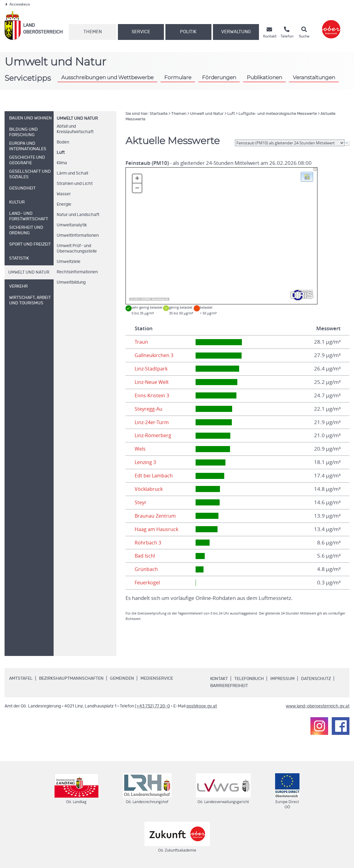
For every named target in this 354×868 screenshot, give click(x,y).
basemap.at (160, 299)
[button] (307, 176)
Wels (140, 449)
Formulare (178, 77)
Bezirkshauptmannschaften (71, 678)
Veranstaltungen (314, 77)
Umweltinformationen (78, 236)
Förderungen (219, 77)
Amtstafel (21, 678)
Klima (62, 163)
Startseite (159, 114)
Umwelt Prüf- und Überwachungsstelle (77, 249)
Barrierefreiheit (229, 686)
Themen (93, 32)
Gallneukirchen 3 (155, 355)
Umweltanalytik (72, 225)
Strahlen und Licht (75, 184)
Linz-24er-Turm (153, 422)
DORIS (146, 299)
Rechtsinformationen (77, 272)
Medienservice (157, 678)
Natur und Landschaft (78, 215)
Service (141, 32)
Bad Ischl (145, 556)
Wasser (64, 194)
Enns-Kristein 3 (152, 395)
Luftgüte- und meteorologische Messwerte (278, 114)
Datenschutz (316, 679)
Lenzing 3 (146, 462)
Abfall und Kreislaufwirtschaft (75, 129)
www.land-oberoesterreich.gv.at (318, 706)
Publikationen (264, 77)
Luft (61, 153)
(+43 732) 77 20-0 (152, 706)
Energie (64, 204)
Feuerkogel (148, 583)
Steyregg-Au (149, 409)
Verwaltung (236, 32)
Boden (63, 142)
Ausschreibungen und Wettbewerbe (107, 77)
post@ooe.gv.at (202, 706)
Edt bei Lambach (154, 476)
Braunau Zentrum (156, 516)
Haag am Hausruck (157, 529)
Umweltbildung (71, 282)
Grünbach (146, 569)
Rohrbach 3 (148, 543)
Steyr (141, 502)
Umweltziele (69, 262)
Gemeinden (122, 678)
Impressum (282, 679)
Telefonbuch (249, 679)
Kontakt (219, 679)
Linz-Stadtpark (152, 369)
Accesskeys (18, 4)
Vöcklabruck (149, 489)
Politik (188, 32)
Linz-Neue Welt (153, 382)
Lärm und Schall (72, 173)
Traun (141, 342)
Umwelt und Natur (77, 119)
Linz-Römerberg (154, 435)
